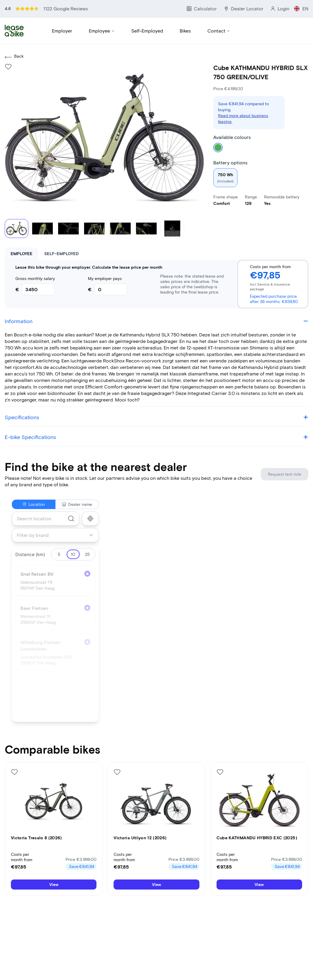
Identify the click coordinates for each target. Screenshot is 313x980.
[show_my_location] (90, 498)
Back (14, 37)
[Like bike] (8, 46)
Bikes (184, 17)
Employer (62, 17)
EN (306, 6)
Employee (101, 17)
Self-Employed (146, 17)
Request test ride (291, 454)
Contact (216, 17)
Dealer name (77, 484)
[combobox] (46, 498)
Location (33, 484)
